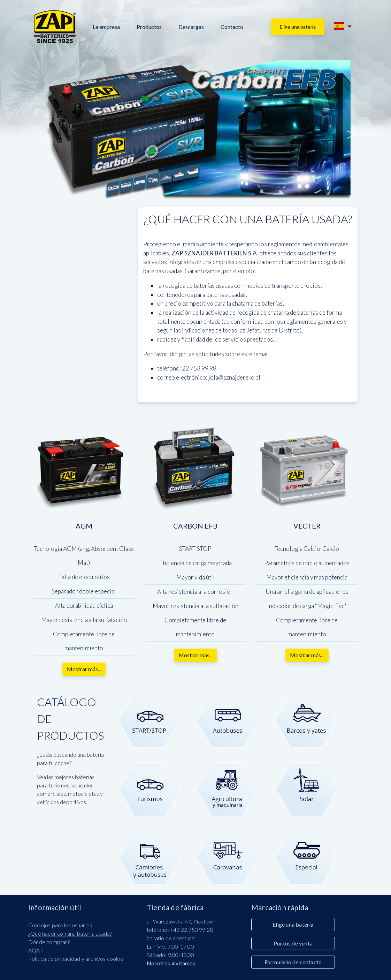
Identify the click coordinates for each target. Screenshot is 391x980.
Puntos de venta (293, 943)
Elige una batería (298, 27)
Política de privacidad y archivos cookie (76, 959)
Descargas (191, 27)
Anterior (41, 130)
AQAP (36, 950)
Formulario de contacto (293, 962)
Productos (149, 27)
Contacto (232, 27)
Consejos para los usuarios (60, 925)
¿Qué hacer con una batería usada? (70, 933)
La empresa (106, 27)
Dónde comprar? (49, 942)
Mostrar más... (84, 669)
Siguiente (350, 130)
